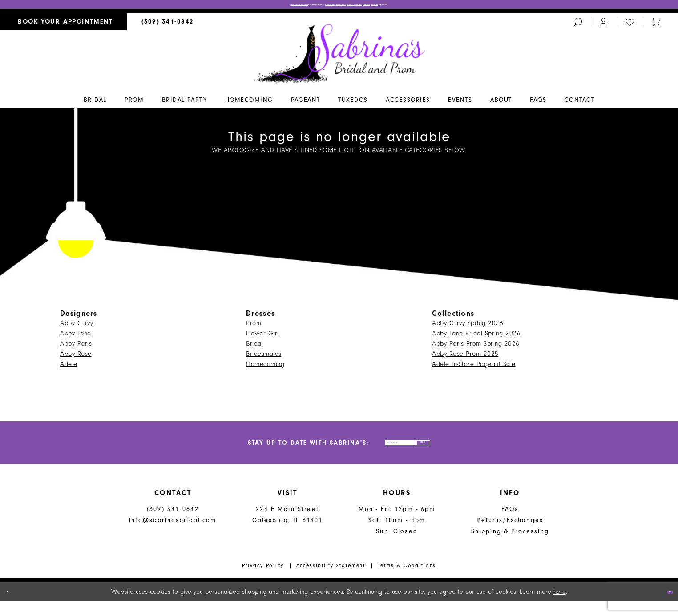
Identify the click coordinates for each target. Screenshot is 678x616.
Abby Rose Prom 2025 (465, 358)
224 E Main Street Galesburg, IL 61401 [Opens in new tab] (288, 529)
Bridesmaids (264, 358)
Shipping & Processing (510, 546)
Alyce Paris (343, 7)
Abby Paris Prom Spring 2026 (476, 348)
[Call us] (168, 26)
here (560, 606)
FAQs (510, 524)
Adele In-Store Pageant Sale (474, 368)
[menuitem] (63, 26)
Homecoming (265, 368)
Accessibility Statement (331, 580)
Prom (254, 328)
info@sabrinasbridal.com (173, 535)
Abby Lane (76, 338)
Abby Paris (76, 348)
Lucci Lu (463, 7)
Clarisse (433, 7)
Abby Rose (76, 358)
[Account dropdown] (604, 26)
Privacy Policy (263, 580)
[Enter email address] (381, 452)
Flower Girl (262, 338)
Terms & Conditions (407, 580)
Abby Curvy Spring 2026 (468, 328)
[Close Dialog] (14, 606)
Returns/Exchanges (510, 535)
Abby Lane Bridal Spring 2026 (476, 338)
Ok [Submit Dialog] (663, 606)
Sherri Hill (304, 7)
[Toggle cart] (656, 26)
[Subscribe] (465, 452)
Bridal (254, 348)
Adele (69, 368)
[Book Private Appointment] (63, 26)
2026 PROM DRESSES (195, 7)
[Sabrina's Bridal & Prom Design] (339, 57)
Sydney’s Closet (391, 7)
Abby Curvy (77, 328)
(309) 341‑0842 (173, 524)
